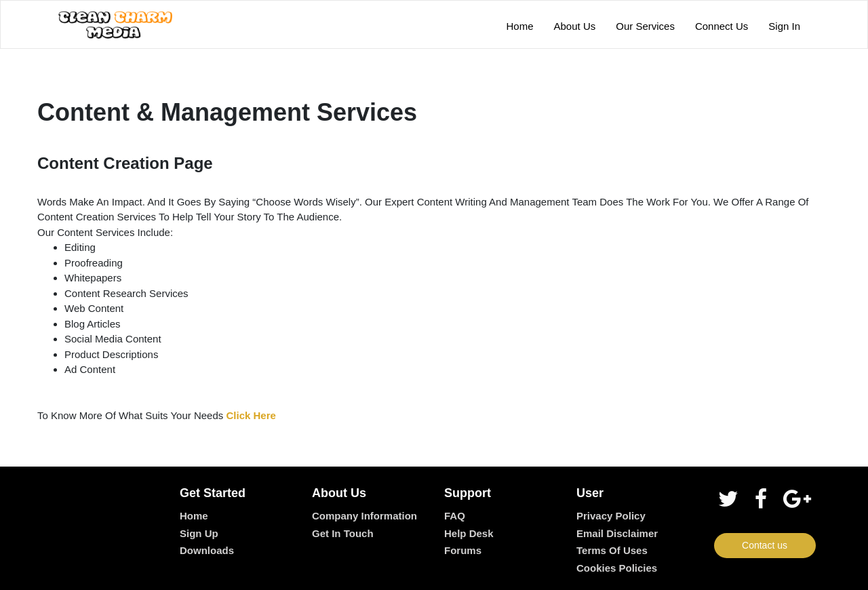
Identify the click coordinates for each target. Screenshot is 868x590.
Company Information (364, 516)
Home (520, 26)
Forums (463, 550)
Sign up (199, 533)
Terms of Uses (612, 550)
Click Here (251, 415)
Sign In (784, 26)
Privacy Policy (611, 516)
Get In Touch (343, 533)
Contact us (765, 545)
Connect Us (722, 26)
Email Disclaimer (617, 533)
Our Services (645, 26)
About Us (575, 26)
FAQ (455, 516)
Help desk (469, 533)
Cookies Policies (617, 568)
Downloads (207, 550)
